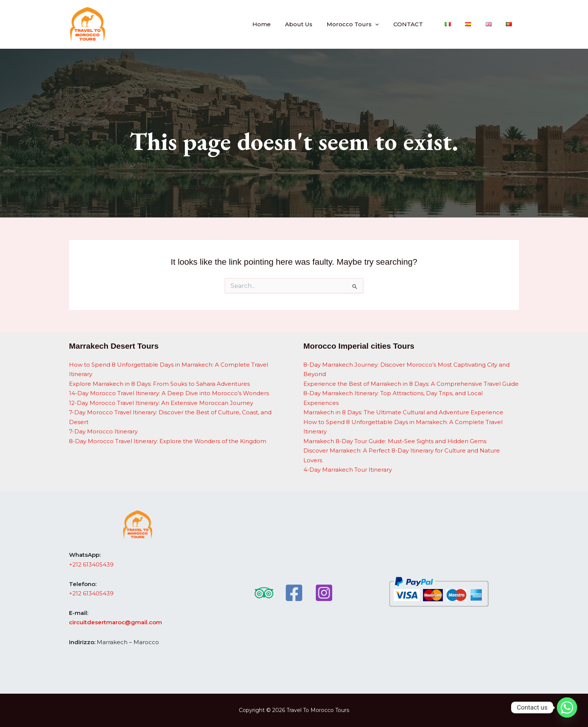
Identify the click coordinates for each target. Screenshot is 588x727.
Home (285, 24)
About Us (319, 24)
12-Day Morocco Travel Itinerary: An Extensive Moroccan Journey (161, 403)
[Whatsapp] (567, 708)
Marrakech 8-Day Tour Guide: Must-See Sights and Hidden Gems (395, 441)
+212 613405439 (91, 564)
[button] (392, 24)
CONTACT (422, 24)
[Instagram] (324, 593)
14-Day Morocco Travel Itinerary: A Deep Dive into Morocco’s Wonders (169, 393)
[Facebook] (294, 593)
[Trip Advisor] (264, 593)
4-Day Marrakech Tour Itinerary (348, 470)
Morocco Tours (370, 24)
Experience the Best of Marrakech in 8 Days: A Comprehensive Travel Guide (411, 384)
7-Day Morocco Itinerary (103, 432)
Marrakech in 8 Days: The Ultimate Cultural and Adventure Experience (403, 413)
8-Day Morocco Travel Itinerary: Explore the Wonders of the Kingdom (168, 441)
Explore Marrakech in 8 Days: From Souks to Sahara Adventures (159, 384)
